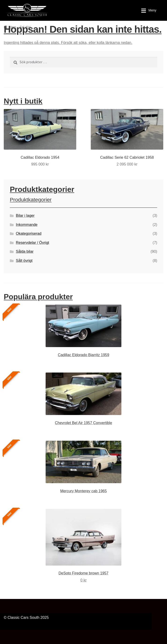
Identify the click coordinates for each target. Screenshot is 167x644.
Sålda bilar (25, 252)
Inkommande (27, 225)
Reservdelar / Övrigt (33, 243)
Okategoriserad (29, 234)
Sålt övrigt (24, 261)
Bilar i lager (25, 216)
